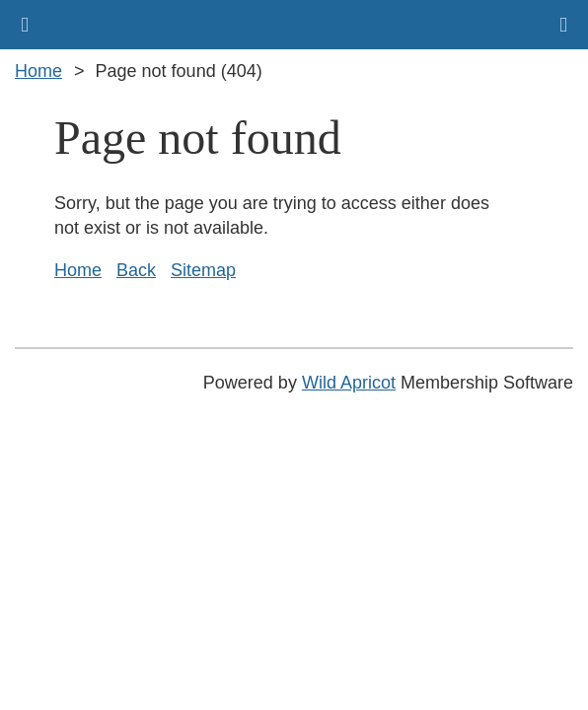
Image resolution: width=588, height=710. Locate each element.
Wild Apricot (349, 383)
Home (38, 71)
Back (136, 270)
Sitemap (203, 270)
